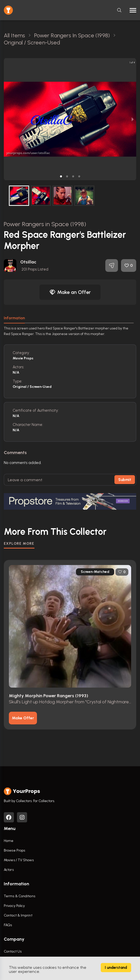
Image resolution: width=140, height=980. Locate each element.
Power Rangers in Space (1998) (45, 224)
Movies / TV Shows (19, 860)
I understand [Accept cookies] (116, 968)
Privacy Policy (14, 906)
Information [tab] (14, 318)
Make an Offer (70, 292)
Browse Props (14, 850)
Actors (9, 870)
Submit (125, 480)
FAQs (8, 925)
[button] (61, 176)
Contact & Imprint (18, 915)
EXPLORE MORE (19, 544)
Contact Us (13, 951)
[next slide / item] (133, 119)
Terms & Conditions (19, 896)
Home (9, 841)
